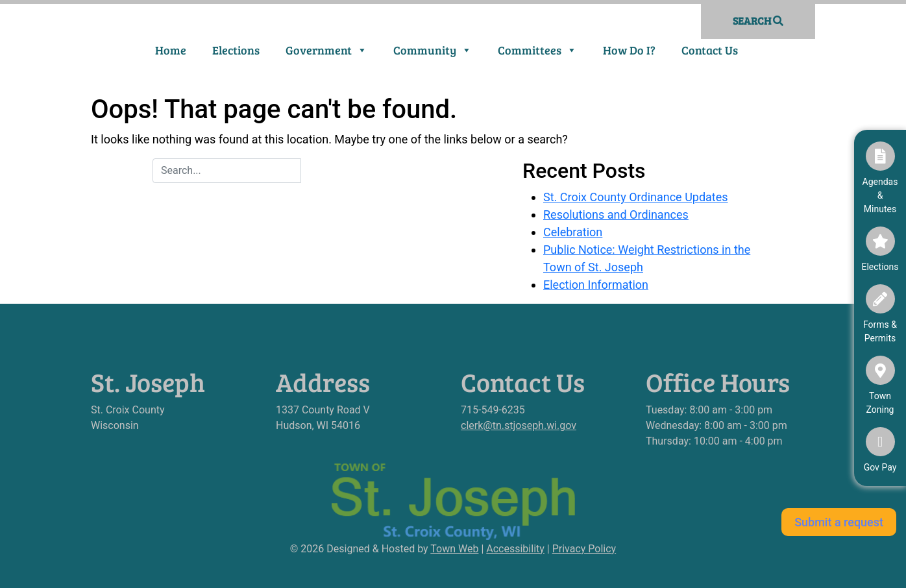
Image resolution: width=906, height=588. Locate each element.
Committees (537, 50)
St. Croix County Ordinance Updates (636, 197)
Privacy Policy (584, 549)
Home (171, 50)
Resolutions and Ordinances (616, 214)
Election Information (596, 285)
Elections (236, 50)
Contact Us (710, 50)
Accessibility (515, 549)
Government (326, 50)
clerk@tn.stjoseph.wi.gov (519, 425)
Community (433, 50)
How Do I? (629, 50)
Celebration (573, 232)
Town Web (454, 549)
